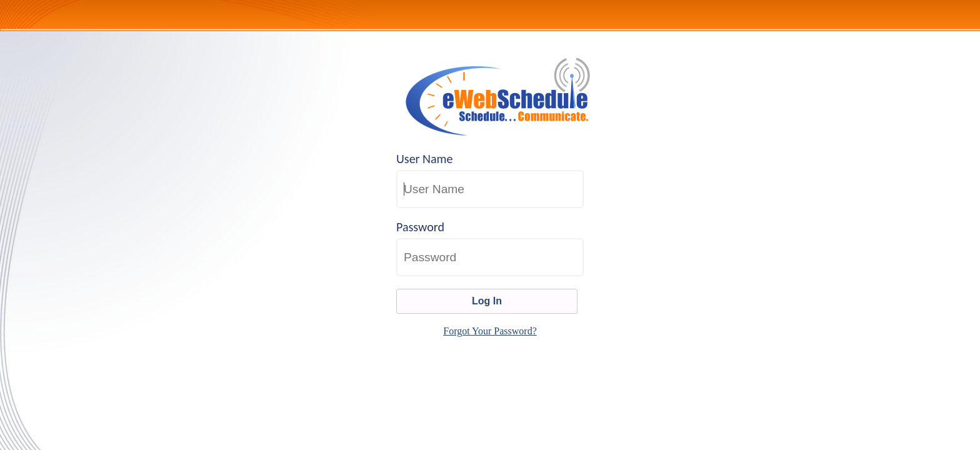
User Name (425, 159)
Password (420, 227)
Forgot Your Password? (490, 331)
